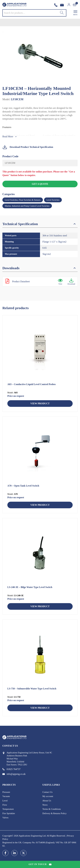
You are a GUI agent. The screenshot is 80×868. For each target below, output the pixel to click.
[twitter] (23, 853)
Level (5, 801)
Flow (5, 805)
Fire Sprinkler (9, 813)
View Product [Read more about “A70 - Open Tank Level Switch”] (40, 505)
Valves (5, 818)
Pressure (6, 792)
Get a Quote (40, 184)
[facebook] (5, 853)
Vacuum (6, 796)
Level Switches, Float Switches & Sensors (23, 200)
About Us (47, 801)
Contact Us (47, 792)
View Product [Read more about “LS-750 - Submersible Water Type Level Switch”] (40, 708)
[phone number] (57, 5)
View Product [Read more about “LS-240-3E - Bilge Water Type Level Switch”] (40, 606)
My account (48, 796)
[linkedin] (14, 853)
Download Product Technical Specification (28, 147)
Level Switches (53, 200)
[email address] (63, 5)
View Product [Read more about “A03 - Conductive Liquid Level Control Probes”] (40, 403)
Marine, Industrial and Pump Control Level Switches (27, 206)
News (45, 805)
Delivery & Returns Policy (54, 813)
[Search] (62, 13)
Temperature (8, 809)
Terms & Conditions (52, 809)
